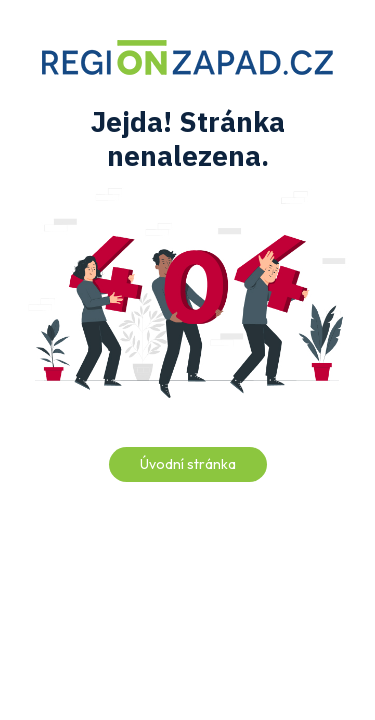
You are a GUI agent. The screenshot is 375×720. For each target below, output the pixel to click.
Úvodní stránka (188, 464)
